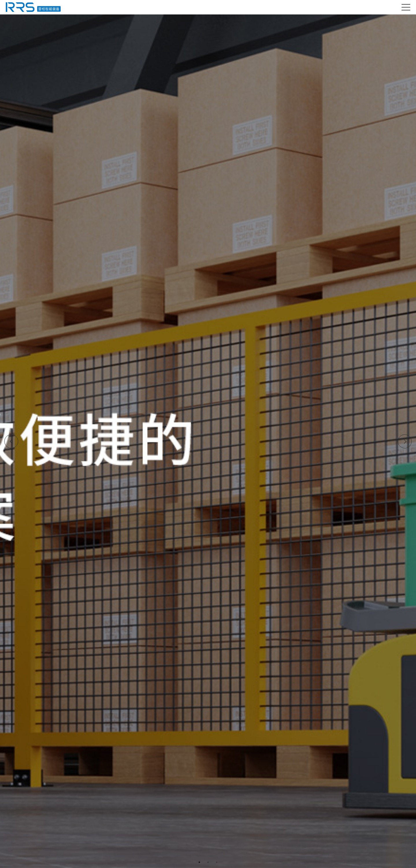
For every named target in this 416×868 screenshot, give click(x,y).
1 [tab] (199, 862)
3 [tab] (217, 862)
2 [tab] (208, 862)
